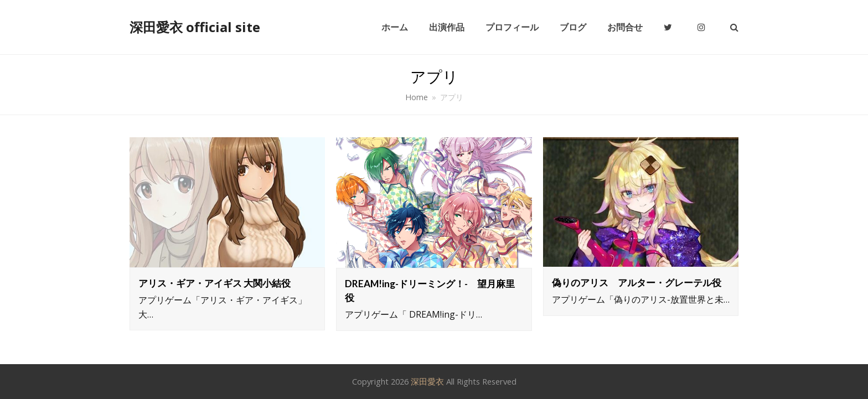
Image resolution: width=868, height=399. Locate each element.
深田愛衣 (427, 381)
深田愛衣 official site (195, 27)
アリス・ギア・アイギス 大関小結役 (215, 283)
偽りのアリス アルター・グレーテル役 (637, 283)
